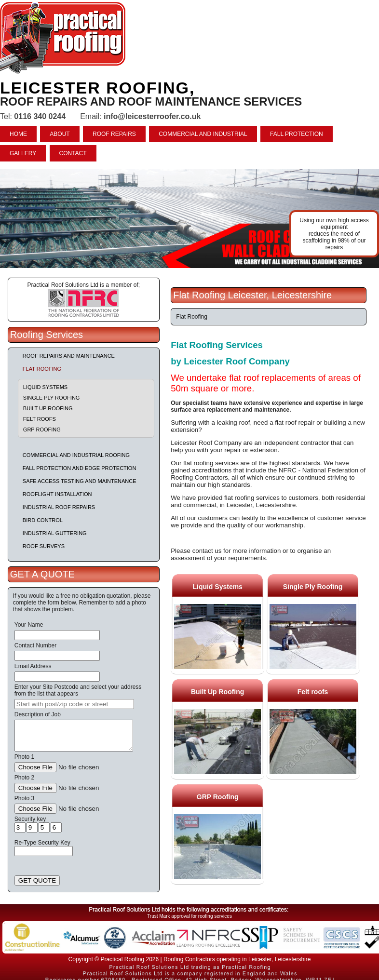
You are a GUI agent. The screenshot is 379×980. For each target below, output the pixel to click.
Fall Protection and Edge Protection (80, 468)
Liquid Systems (45, 387)
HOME (18, 134)
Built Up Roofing (48, 408)
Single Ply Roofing (52, 398)
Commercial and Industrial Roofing (76, 455)
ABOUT (60, 134)
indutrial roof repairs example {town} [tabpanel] (189, 219)
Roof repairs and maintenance (69, 356)
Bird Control (43, 520)
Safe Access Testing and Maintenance (80, 481)
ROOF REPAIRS (114, 134)
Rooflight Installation (57, 494)
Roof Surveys (44, 546)
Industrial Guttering (55, 533)
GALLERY (23, 153)
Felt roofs (40, 419)
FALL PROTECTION (297, 134)
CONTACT (73, 153)
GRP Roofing (42, 430)
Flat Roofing (42, 369)
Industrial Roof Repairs (59, 507)
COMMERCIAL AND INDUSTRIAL (203, 134)
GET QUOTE (37, 880)
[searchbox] (74, 704)
